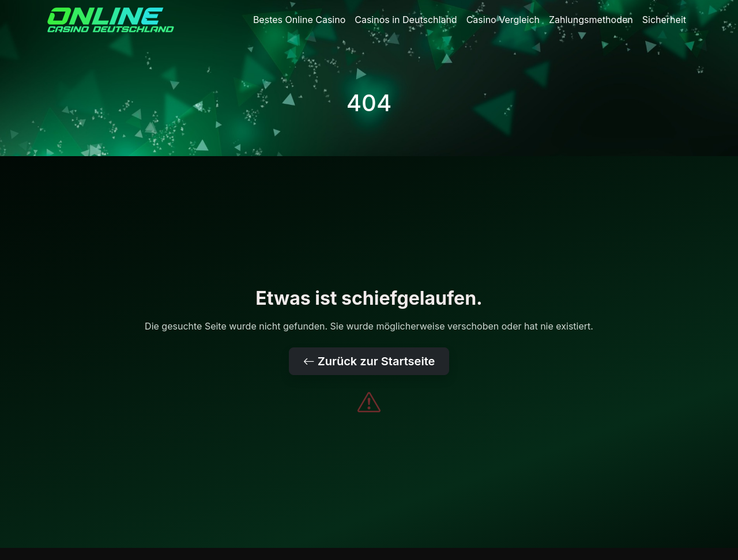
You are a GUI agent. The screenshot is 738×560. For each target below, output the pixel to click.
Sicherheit (664, 20)
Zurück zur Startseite (369, 361)
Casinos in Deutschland (406, 20)
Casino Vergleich (503, 20)
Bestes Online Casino (299, 20)
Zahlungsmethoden (591, 20)
